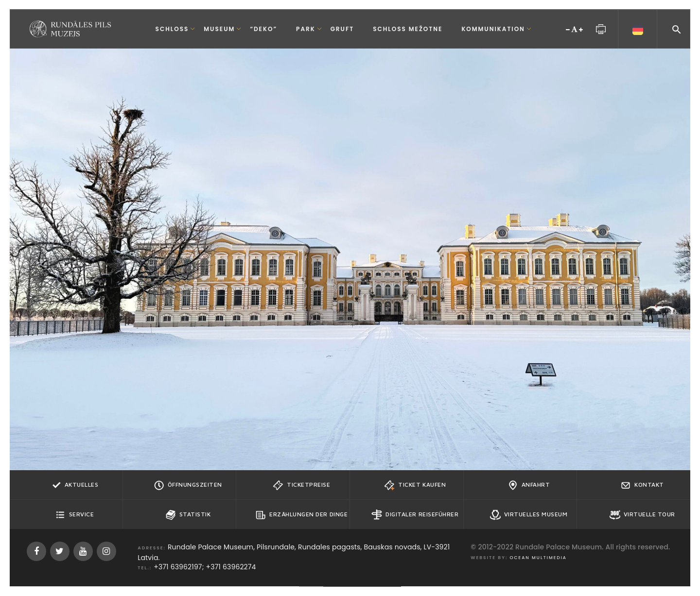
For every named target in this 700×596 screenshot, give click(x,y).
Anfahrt (529, 485)
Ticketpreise (301, 485)
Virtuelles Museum (529, 515)
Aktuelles (75, 485)
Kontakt (642, 485)
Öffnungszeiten (188, 485)
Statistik (188, 515)
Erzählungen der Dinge (301, 515)
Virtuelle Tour (642, 515)
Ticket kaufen (415, 485)
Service (75, 515)
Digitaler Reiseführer (415, 515)
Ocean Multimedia (538, 558)
